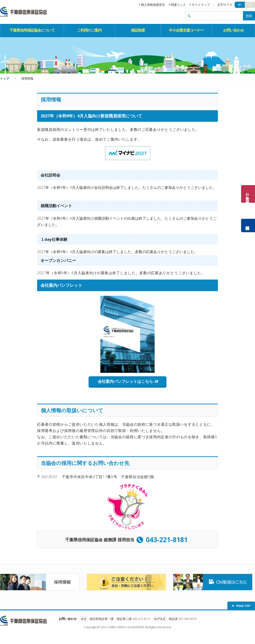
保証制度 (138, 30)
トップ (5, 78)
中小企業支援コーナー (186, 30)
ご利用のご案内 (89, 30)
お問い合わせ (233, 30)
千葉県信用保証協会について (32, 30)
